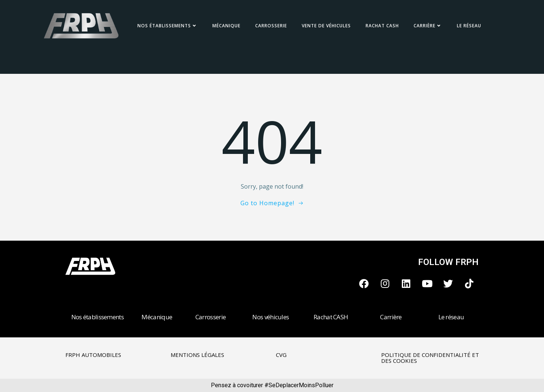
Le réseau (469, 26)
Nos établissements (167, 26)
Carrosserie (271, 26)
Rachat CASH (382, 26)
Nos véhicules (271, 317)
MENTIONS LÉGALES (197, 355)
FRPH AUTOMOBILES (93, 355)
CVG (281, 355)
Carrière (428, 26)
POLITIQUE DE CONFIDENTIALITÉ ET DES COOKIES (430, 358)
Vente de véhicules (326, 26)
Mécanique (226, 26)
